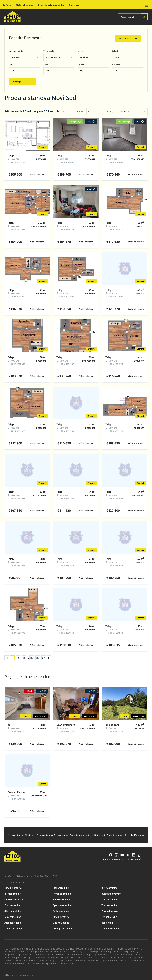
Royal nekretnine (62, 893)
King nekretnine (61, 916)
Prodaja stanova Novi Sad (21, 834)
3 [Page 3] (24, 657)
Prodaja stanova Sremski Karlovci (87, 834)
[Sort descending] (94, 110)
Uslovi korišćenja (138, 859)
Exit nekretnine (61, 910)
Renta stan (107, 922)
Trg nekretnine (109, 916)
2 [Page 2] (18, 657)
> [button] (49, 657)
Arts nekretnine (13, 922)
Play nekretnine (110, 910)
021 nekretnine (109, 887)
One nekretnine (61, 922)
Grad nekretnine (13, 887)
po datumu (124, 110)
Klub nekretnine (110, 899)
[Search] (144, 17)
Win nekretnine (109, 904)
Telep (117, 56)
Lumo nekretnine (110, 928)
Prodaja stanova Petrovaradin (52, 834)
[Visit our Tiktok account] (140, 854)
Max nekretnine (13, 916)
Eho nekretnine (12, 904)
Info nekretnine (13, 893)
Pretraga (22, 81)
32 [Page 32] (32, 657)
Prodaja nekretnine (63, 928)
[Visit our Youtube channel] (122, 854)
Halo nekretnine (61, 899)
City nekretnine (61, 887)
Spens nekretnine (62, 904)
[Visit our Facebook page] (111, 854)
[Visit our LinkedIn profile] (134, 854)
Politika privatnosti (114, 859)
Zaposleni (74, 5)
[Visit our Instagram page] (116, 854)
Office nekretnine (14, 899)
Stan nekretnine (13, 910)
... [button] (28, 657)
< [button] (7, 657)
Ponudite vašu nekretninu (51, 5)
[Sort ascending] (89, 110)
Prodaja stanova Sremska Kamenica (126, 834)
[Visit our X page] (128, 854)
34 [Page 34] (44, 657)
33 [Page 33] (38, 657)
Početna (7, 5)
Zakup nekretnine (14, 928)
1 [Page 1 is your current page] (12, 657)
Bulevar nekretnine (111, 893)
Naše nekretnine (24, 5)
